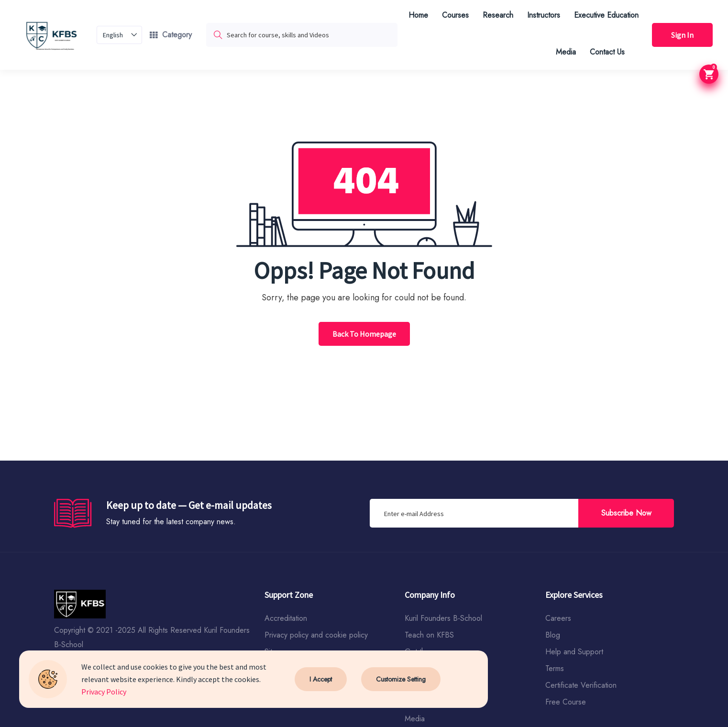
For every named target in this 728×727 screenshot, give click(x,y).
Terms (555, 668)
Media (566, 52)
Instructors (544, 15)
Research (498, 15)
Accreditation (286, 618)
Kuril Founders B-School (443, 618)
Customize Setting (401, 679)
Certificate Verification (581, 685)
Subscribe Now (626, 513)
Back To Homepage (364, 334)
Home (418, 15)
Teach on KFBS (429, 635)
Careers (558, 618)
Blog (553, 635)
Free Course (566, 702)
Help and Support (574, 652)
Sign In (682, 35)
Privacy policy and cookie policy (316, 635)
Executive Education (606, 15)
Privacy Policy (104, 692)
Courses (455, 15)
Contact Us (607, 52)
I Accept (321, 679)
